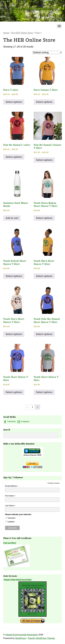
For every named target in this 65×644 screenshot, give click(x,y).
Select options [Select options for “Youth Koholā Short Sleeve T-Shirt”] (14, 276)
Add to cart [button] (12, 218)
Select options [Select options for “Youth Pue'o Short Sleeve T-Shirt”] (14, 334)
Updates (11, 522)
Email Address (12, 486)
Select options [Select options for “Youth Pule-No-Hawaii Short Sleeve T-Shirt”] (44, 334)
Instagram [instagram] (23, 421)
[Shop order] (47, 52)
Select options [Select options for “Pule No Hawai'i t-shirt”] (14, 157)
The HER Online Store (22, 33)
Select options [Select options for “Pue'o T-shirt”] (14, 102)
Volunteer (12, 518)
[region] (32, 11)
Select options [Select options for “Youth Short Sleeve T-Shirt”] (14, 392)
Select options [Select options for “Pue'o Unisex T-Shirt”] (44, 102)
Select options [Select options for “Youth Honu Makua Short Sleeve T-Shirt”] (44, 218)
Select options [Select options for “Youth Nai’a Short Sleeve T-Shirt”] (44, 276)
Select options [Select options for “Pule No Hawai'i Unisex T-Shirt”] (44, 160)
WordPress (20, 638)
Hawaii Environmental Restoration (22, 635)
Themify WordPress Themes (41, 638)
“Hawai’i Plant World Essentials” (18, 580)
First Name (10, 496)
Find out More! (10, 543)
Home (6, 33)
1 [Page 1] (32, 407)
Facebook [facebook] (9, 421)
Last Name (10, 506)
